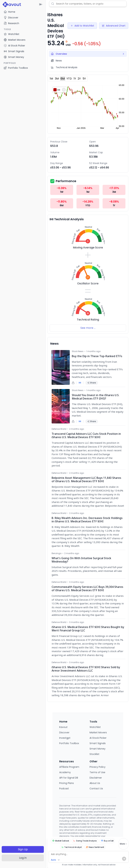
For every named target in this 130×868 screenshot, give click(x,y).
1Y (75, 79)
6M (63, 79)
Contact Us (96, 789)
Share (92, 383)
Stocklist (94, 754)
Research (11, 23)
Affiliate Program (69, 767)
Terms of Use (97, 772)
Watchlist (95, 727)
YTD (69, 79)
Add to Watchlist (82, 26)
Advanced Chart (114, 26)
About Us (95, 783)
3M (57, 79)
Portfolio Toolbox (16, 68)
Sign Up (23, 849)
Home (9, 12)
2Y (79, 79)
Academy (65, 772)
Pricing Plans (67, 783)
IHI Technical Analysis (67, 219)
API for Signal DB (69, 778)
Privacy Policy (97, 767)
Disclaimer (96, 778)
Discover (11, 18)
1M (51, 79)
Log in (23, 858)
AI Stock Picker (98, 738)
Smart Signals (98, 743)
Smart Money (97, 749)
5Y (84, 79)
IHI (80, 383)
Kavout (63, 727)
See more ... (88, 328)
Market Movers (98, 732)
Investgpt (65, 738)
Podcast (64, 789)
